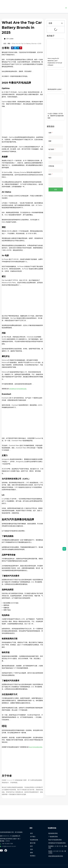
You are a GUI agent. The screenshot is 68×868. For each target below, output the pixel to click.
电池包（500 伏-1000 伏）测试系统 (57, 851)
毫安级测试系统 (54, 829)
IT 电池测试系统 (54, 833)
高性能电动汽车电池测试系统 (57, 841)
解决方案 (34, 840)
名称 (50, 133)
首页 (5, 44)
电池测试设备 (35, 836)
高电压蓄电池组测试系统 (57, 856)
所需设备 (51, 166)
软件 (32, 843)
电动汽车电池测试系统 (56, 836)
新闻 (32, 851)
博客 (9, 44)
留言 (50, 174)
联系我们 (34, 854)
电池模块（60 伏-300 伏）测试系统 (57, 846)
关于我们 (34, 833)
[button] (12, 51)
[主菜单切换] (66, 8)
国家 (50, 141)
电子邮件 (52, 149)
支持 (32, 847)
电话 (50, 158)
